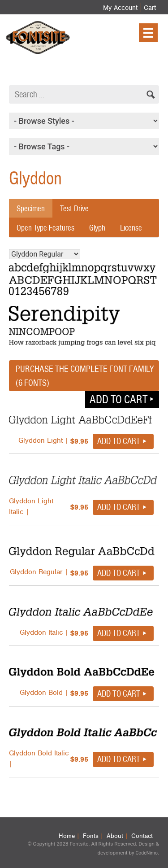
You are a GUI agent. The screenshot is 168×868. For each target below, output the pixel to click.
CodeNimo (146, 853)
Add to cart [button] (118, 399)
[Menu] (148, 33)
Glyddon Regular (45, 254)
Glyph (97, 228)
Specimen (31, 208)
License (131, 228)
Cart (150, 8)
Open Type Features (45, 228)
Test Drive (74, 208)
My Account (120, 8)
